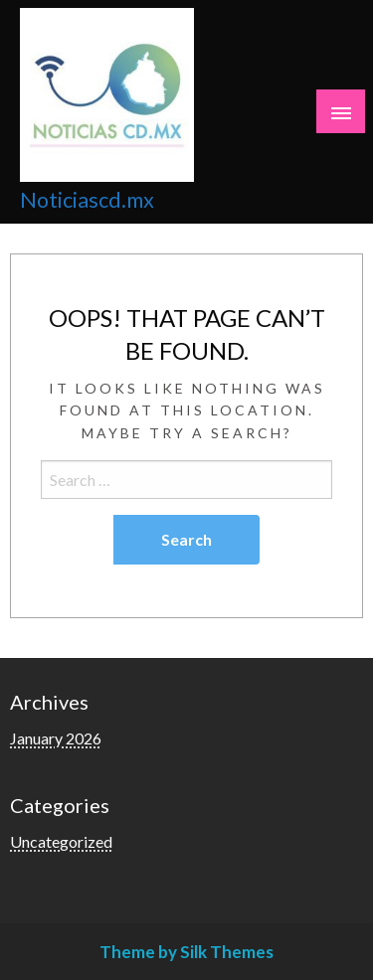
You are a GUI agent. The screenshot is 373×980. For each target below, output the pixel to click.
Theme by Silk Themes (186, 952)
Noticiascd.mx (87, 200)
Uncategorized (61, 841)
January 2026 (56, 738)
